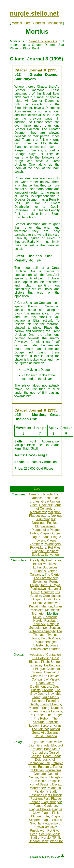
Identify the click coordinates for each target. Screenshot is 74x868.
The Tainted (40, 729)
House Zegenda (46, 736)
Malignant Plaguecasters (45, 514)
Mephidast (52, 610)
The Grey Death (45, 692)
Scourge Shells (50, 834)
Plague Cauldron (45, 806)
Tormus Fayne (50, 585)
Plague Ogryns (50, 533)
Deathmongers (41, 687)
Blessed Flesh (39, 662)
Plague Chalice (40, 809)
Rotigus (53, 624)
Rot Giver (54, 830)
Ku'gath (34, 606)
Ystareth (55, 649)
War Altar (56, 841)
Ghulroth (47, 592)
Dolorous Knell (45, 760)
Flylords (48, 690)
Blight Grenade (39, 745)
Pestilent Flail (40, 799)
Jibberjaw (51, 603)
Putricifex (39, 624)
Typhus (52, 635)
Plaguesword (52, 823)
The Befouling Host (45, 658)
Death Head (51, 756)
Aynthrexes (53, 560)
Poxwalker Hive (45, 827)
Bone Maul (52, 749)
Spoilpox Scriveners (46, 555)
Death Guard (45, 683)
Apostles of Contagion (45, 655)
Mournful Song (39, 708)
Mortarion (39, 613)
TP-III (56, 838)
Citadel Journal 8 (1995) (37, 70)
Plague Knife (40, 816)
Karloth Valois (51, 638)
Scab (34, 834)
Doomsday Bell (39, 763)
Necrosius (50, 617)
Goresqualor (52, 596)
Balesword (54, 742)
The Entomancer (45, 578)
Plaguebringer (51, 802)
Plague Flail (50, 813)
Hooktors (46, 505)
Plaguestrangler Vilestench (45, 644)
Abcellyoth (37, 560)
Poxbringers (52, 544)
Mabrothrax (38, 512)
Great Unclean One (43, 41)
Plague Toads (40, 537)
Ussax (35, 638)
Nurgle (38, 621)
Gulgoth (37, 599)
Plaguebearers (45, 526)
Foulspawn (38, 589)
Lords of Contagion (49, 507)
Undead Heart (38, 841)
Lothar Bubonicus (45, 567)
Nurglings (39, 523)
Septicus (55, 628)
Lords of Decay (50, 704)
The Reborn (42, 718)
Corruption (40, 753)
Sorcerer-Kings (51, 726)
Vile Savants (50, 733)
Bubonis (40, 571)
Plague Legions (51, 711)
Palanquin (54, 788)
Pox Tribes (37, 715)
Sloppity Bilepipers (45, 551)
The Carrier (53, 574)
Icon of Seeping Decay (45, 784)
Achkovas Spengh (42, 631)
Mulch (37, 617)
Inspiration (55, 23)
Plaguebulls (40, 530)
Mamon (47, 606)
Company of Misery (45, 679)
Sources (39, 23)
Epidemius (40, 582)
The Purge (54, 715)
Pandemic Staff (45, 791)
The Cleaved (51, 676)
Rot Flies (54, 548)
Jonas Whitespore (44, 647)
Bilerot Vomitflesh (45, 564)
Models (17, 23)
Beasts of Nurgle (41, 494)
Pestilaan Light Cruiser (45, 795)
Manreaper (37, 788)
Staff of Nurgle (41, 838)
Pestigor (53, 523)
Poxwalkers (38, 548)
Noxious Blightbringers (49, 517)
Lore (28, 23)
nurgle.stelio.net (34, 13)
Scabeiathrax (38, 628)
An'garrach (37, 742)
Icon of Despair (49, 781)
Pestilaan (51, 621)
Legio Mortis (50, 697)
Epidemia (45, 767)
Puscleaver (38, 830)
